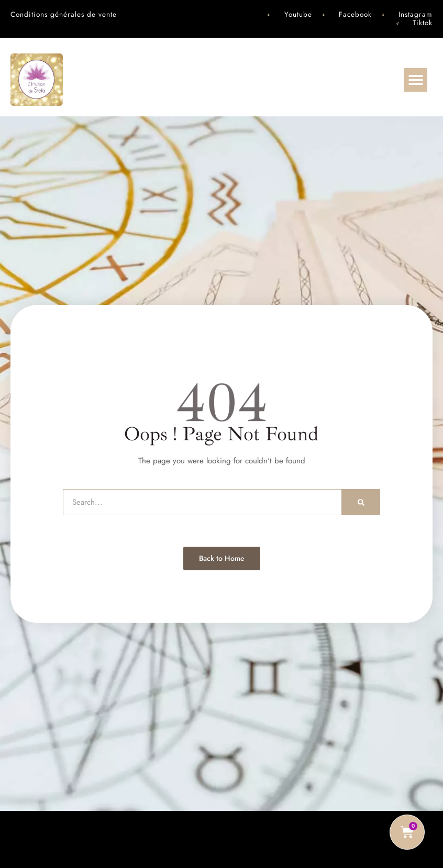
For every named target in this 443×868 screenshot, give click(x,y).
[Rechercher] (361, 502)
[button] (416, 80)
